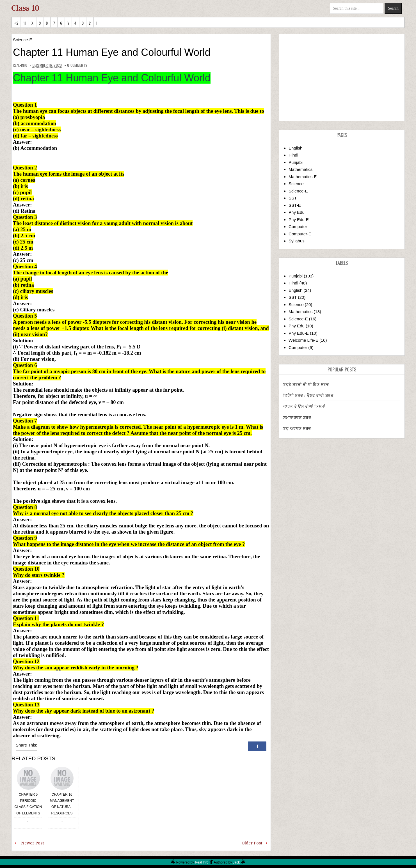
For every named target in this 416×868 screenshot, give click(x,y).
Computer (298, 227)
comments (77, 65)
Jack (236, 862)
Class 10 (25, 8)
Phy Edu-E (299, 220)
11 (25, 23)
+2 (16, 23)
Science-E (22, 40)
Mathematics (300, 169)
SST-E (295, 205)
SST (293, 198)
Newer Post (32, 843)
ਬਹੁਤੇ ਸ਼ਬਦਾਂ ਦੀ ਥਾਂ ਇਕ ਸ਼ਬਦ (306, 384)
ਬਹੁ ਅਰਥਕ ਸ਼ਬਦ (297, 428)
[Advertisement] (342, 77)
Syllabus (297, 241)
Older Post (252, 843)
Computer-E (300, 234)
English (295, 148)
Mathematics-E (303, 177)
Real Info (202, 862)
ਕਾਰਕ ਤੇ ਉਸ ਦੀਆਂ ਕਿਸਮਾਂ (304, 406)
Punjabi (296, 162)
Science (296, 184)
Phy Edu (297, 212)
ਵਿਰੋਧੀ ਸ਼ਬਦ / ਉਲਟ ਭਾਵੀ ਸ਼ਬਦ (308, 395)
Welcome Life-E (303, 340)
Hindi (293, 155)
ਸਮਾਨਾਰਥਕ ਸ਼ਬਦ (297, 417)
